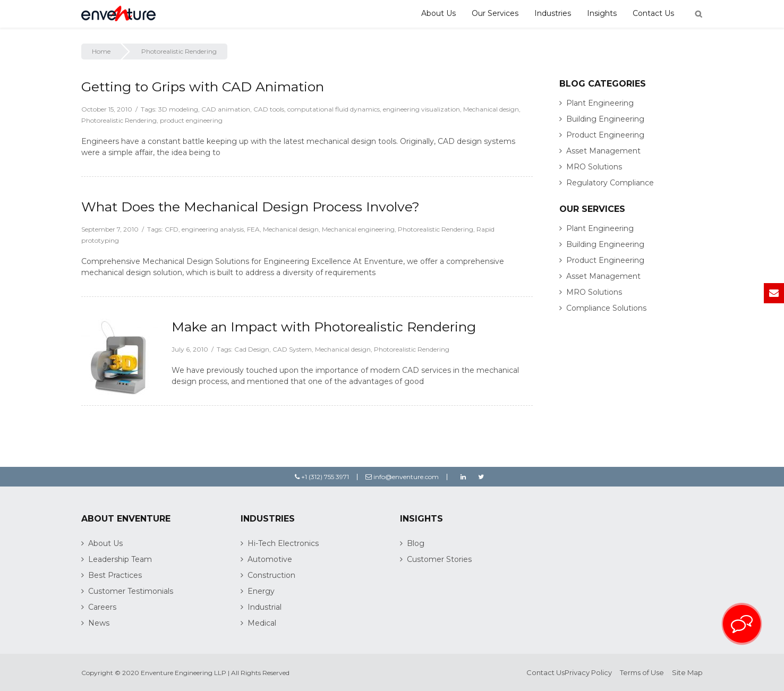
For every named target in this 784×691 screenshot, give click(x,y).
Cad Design (252, 349)
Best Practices (115, 575)
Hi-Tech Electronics (283, 543)
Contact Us (653, 13)
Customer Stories (439, 559)
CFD (172, 229)
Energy (261, 591)
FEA (253, 229)
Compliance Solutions (606, 308)
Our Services (495, 13)
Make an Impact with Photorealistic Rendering (324, 327)
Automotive (270, 559)
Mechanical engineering (358, 229)
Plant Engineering (600, 103)
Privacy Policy (588, 672)
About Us (438, 13)
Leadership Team (120, 559)
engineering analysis (213, 229)
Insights (602, 13)
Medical (262, 623)
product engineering (191, 120)
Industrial (265, 607)
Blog (416, 543)
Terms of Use (642, 672)
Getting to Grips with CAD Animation (203, 87)
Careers (102, 607)
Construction (271, 575)
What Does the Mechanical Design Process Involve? (250, 207)
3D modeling (178, 109)
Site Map (687, 672)
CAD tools (269, 109)
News (99, 623)
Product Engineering (605, 135)
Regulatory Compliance (610, 183)
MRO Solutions (594, 167)
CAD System (292, 349)
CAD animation (226, 109)
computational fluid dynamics (334, 109)
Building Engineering (605, 119)
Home (101, 51)
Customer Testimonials (131, 591)
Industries (553, 13)
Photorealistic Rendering (119, 120)
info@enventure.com (402, 477)
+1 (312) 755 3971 (322, 477)
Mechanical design (491, 109)
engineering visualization (421, 109)
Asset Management (603, 151)
